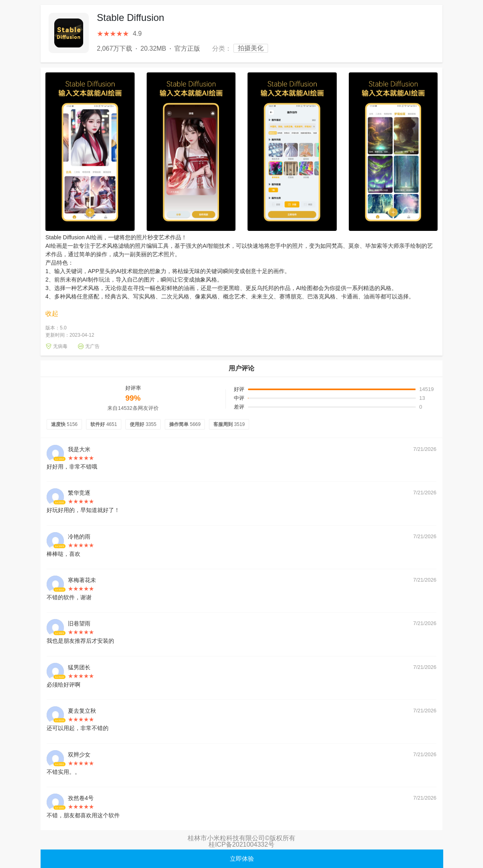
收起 (52, 314)
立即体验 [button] (242, 859)
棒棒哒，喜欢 (63, 554)
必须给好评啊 (63, 685)
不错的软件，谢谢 (69, 598)
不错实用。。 (63, 772)
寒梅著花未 (82, 580)
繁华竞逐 (79, 493)
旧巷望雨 (79, 623)
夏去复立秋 (82, 711)
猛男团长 (79, 667)
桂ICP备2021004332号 (241, 844)
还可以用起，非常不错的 (78, 728)
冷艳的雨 (79, 537)
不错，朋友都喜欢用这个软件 (83, 816)
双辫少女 (79, 755)
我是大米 (79, 449)
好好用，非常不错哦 (72, 467)
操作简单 (185, 424)
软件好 (104, 424)
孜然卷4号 (81, 798)
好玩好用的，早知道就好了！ (83, 510)
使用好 (143, 424)
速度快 (64, 424)
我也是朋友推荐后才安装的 (80, 641)
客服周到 (229, 424)
